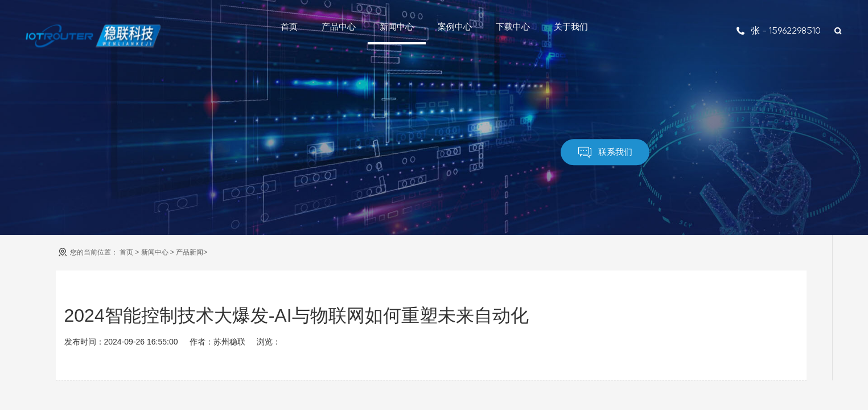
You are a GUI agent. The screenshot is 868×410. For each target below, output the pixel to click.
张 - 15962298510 (778, 30)
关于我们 (571, 26)
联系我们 (605, 152)
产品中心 (339, 26)
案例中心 (455, 26)
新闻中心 (397, 26)
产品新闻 (190, 252)
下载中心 (513, 26)
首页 (289, 26)
